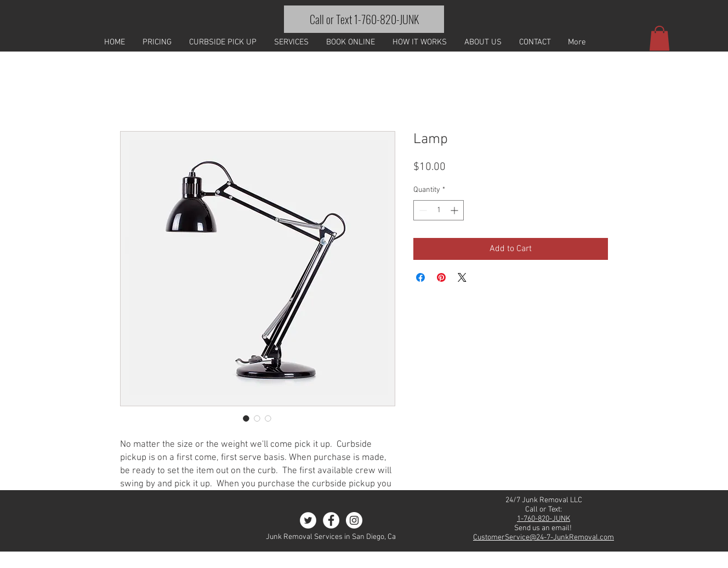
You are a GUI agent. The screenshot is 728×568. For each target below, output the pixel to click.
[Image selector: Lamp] (246, 418)
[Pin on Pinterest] (441, 277)
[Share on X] (462, 277)
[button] (659, 38)
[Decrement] (422, 210)
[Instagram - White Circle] (354, 520)
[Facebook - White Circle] (331, 520)
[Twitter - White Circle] (308, 520)
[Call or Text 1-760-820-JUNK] (364, 19)
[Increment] (455, 210)
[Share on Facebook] (420, 277)
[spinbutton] (439, 210)
